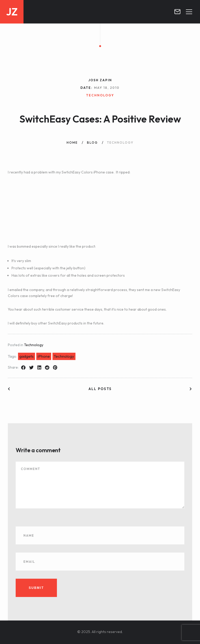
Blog (92, 143)
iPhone (44, 356)
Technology (34, 345)
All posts (100, 389)
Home (72, 143)
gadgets (27, 356)
